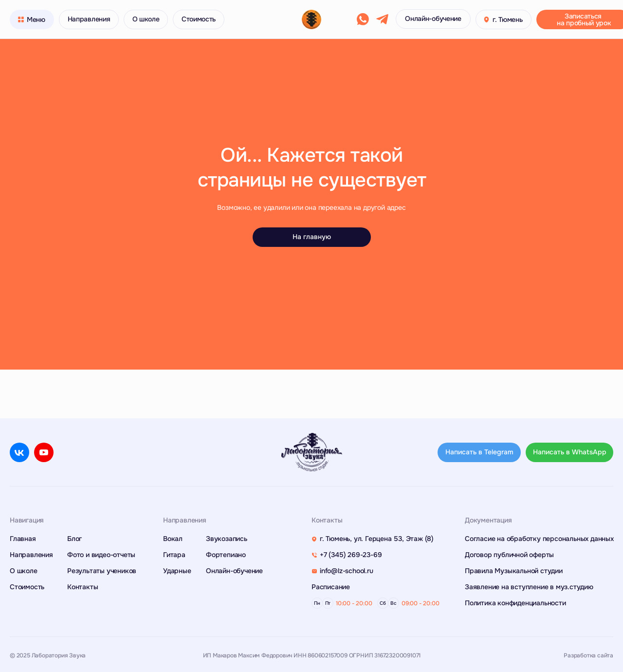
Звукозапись (227, 539)
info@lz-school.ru (347, 571)
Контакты (82, 587)
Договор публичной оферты (509, 555)
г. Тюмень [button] (507, 19)
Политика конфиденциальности (515, 603)
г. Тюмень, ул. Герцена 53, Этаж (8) (377, 539)
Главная (23, 539)
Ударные (177, 571)
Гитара (174, 555)
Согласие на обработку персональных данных (539, 539)
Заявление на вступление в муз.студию (529, 587)
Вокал (173, 539)
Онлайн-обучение (234, 571)
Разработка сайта (588, 655)
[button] (486, 19)
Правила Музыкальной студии (514, 571)
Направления (31, 555)
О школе (24, 571)
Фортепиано (226, 555)
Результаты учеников (102, 571)
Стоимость (27, 587)
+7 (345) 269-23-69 (351, 555)
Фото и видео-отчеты (101, 555)
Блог (74, 539)
